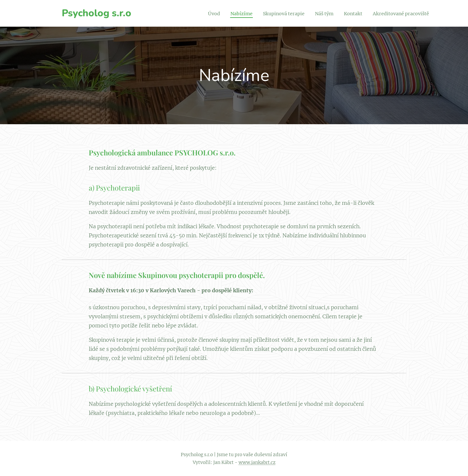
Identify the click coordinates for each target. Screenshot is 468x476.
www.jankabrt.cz (257, 462)
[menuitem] (195, 13)
